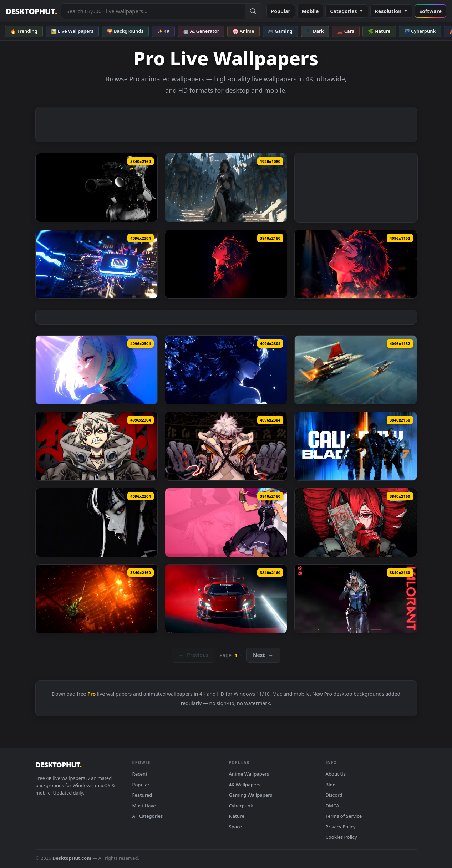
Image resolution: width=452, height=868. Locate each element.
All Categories (148, 816)
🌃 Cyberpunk (420, 31)
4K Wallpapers (245, 785)
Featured (142, 795)
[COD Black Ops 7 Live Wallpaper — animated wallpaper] (355, 446)
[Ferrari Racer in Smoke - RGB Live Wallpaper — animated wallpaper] (226, 599)
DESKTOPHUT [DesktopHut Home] (31, 11)
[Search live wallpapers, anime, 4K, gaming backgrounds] (153, 11)
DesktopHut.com (72, 858)
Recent (140, 774)
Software (430, 11)
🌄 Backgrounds (125, 31)
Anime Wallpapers (249, 774)
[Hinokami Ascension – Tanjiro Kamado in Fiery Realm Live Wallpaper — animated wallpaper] (97, 599)
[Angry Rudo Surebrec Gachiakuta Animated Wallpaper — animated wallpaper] (97, 446)
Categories (347, 11)
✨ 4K (163, 31)
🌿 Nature (379, 31)
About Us (336, 774)
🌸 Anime (243, 31)
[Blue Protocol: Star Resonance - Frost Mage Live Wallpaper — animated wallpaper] (226, 522)
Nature (237, 816)
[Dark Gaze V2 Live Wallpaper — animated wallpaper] (97, 522)
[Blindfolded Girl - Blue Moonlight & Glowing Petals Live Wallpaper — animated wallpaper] (226, 370)
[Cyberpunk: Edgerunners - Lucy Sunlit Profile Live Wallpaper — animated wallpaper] (97, 370)
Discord (334, 795)
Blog (331, 785)
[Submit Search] (253, 11)
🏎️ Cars (346, 31)
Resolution (392, 11)
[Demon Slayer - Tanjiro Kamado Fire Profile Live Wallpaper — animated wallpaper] (355, 264)
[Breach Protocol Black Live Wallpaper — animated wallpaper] (97, 188)
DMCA (332, 806)
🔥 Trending (24, 31)
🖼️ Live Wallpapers (72, 31)
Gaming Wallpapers (251, 795)
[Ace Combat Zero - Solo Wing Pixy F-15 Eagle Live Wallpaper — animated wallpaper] (355, 370)
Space (236, 827)
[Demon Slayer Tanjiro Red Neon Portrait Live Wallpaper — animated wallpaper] (226, 264)
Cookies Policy (341, 837)
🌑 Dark (315, 31)
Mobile (310, 11)
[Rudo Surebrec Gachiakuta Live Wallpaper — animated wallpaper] (226, 446)
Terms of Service (344, 816)
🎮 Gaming (280, 31)
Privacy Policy (341, 827)
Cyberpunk (241, 806)
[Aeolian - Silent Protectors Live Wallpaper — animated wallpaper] (226, 188)
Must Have (144, 806)
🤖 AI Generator (201, 31)
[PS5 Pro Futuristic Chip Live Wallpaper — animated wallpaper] (97, 264)
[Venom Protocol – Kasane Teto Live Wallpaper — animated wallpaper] (355, 522)
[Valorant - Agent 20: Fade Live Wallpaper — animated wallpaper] (355, 599)
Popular (281, 11)
